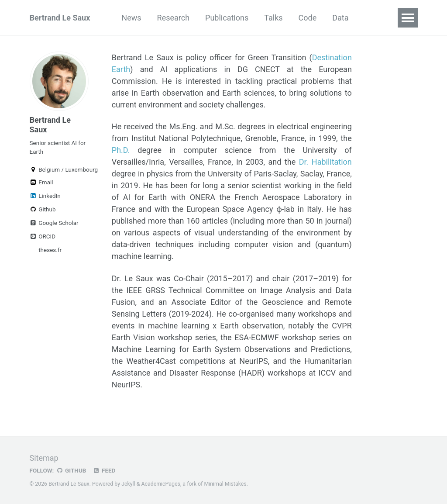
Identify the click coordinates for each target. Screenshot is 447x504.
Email (41, 182)
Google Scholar (54, 223)
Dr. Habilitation (325, 162)
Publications (227, 18)
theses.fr (49, 250)
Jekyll (128, 484)
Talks (273, 18)
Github (43, 209)
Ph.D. (121, 150)
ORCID (43, 236)
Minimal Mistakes (225, 484)
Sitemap (44, 458)
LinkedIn (45, 196)
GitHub (71, 470)
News (131, 18)
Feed (104, 470)
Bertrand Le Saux (60, 18)
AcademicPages (160, 484)
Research (174, 18)
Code (308, 18)
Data (340, 18)
